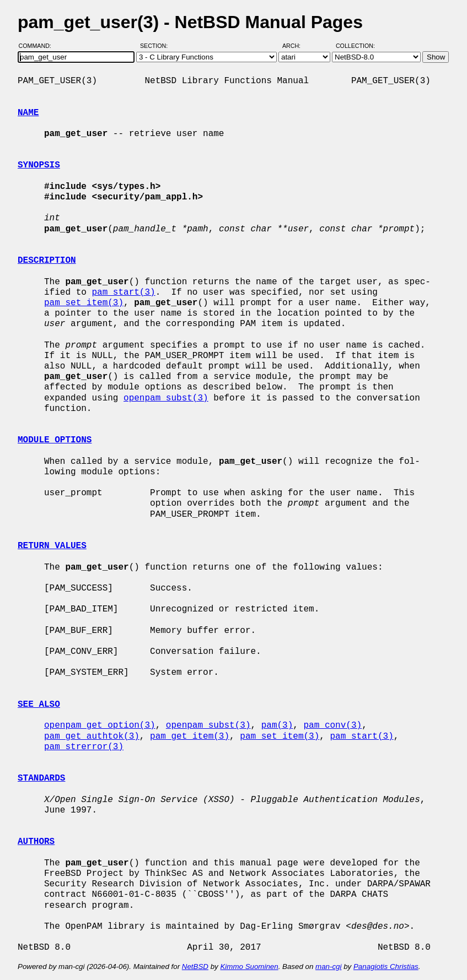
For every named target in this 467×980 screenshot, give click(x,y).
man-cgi (328, 967)
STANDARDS (41, 778)
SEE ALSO (39, 705)
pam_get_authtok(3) (92, 737)
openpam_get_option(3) (100, 725)
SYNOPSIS (39, 165)
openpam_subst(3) (166, 398)
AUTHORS (36, 842)
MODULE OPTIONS (55, 440)
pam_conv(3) (332, 725)
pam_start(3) (123, 293)
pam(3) (277, 725)
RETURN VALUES (52, 546)
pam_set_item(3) (84, 303)
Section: (156, 46)
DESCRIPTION (47, 261)
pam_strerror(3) (84, 747)
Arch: (296, 46)
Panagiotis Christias (386, 967)
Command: (38, 46)
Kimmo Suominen (249, 967)
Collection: (355, 46)
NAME (28, 113)
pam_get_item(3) (190, 737)
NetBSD (195, 967)
